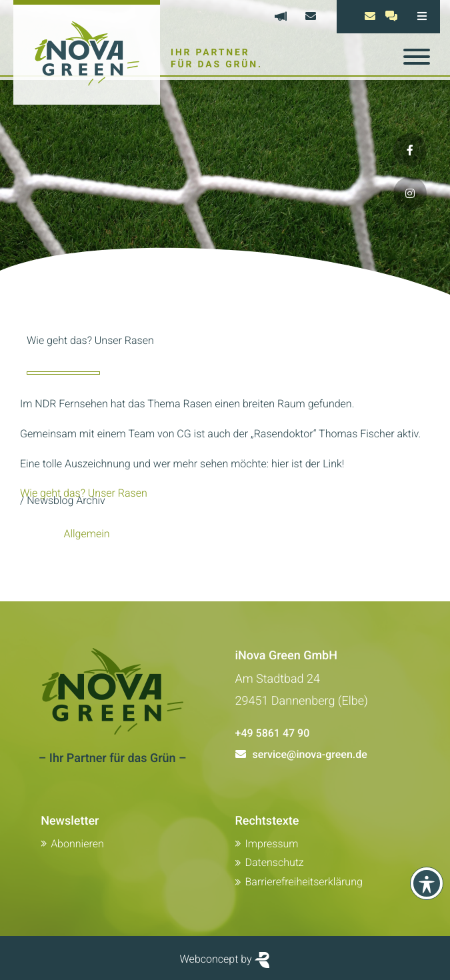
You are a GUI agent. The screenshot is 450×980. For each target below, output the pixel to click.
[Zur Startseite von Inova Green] (87, 52)
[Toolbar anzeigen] (427, 883)
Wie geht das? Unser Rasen (84, 493)
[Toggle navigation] (417, 57)
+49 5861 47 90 (273, 733)
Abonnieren (77, 844)
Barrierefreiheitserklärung (304, 882)
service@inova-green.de (310, 754)
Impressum (272, 844)
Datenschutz (275, 862)
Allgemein (86, 534)
